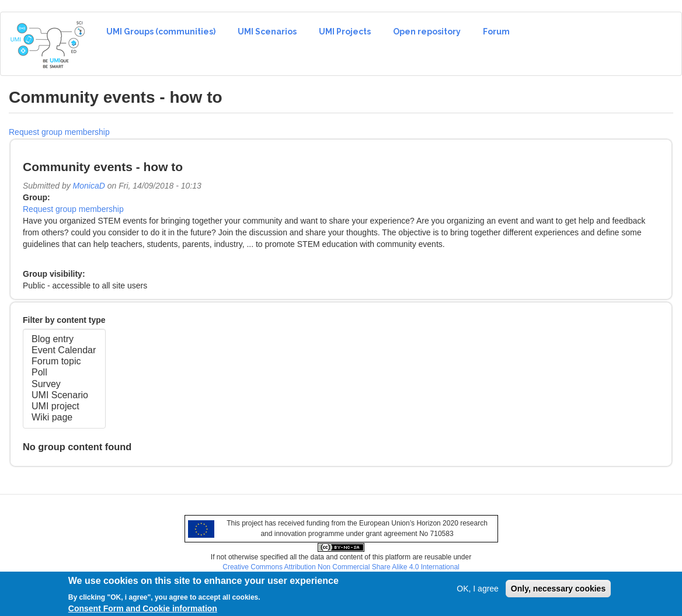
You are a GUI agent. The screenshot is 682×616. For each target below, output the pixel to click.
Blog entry (64, 340)
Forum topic (64, 362)
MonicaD (89, 186)
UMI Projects (345, 32)
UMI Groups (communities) (161, 32)
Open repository (427, 32)
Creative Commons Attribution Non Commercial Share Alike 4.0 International (341, 567)
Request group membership (59, 132)
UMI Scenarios (267, 32)
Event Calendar (64, 351)
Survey (64, 384)
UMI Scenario (64, 396)
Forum (496, 32)
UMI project (64, 407)
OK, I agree (478, 591)
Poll (64, 373)
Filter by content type (64, 320)
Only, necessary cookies (558, 591)
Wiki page (64, 418)
